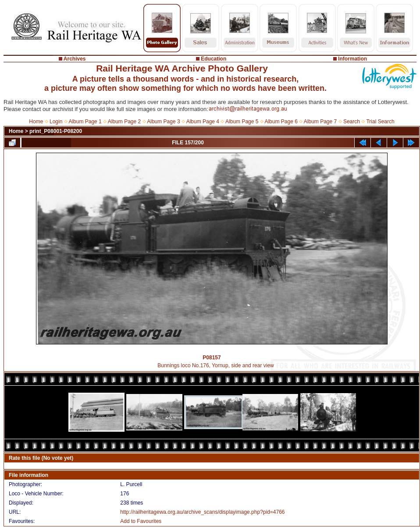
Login (56, 122)
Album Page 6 (281, 122)
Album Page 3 (163, 122)
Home (36, 122)
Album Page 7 (320, 122)
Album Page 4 (203, 122)
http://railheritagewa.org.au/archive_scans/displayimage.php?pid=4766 (202, 512)
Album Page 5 (242, 122)
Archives (75, 59)
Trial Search (380, 122)
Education (214, 59)
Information (352, 59)
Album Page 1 (85, 122)
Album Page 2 (124, 122)
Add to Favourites (141, 521)
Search (352, 122)
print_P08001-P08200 (56, 131)
